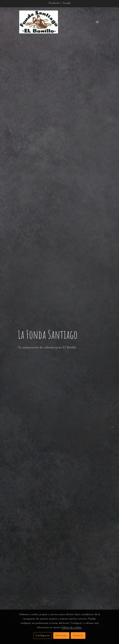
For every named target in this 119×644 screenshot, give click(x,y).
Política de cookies (72, 628)
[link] (39, 22)
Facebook (54, 3)
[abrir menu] (97, 22)
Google (67, 3)
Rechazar (61, 636)
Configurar (43, 636)
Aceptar (78, 636)
